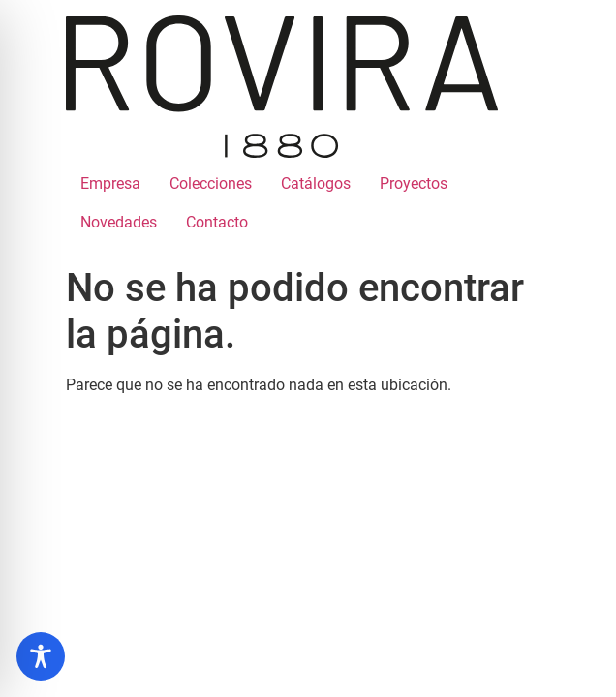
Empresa (110, 183)
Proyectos (414, 183)
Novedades (119, 222)
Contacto (217, 222)
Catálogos (316, 183)
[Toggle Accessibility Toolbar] (41, 656)
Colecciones (211, 183)
